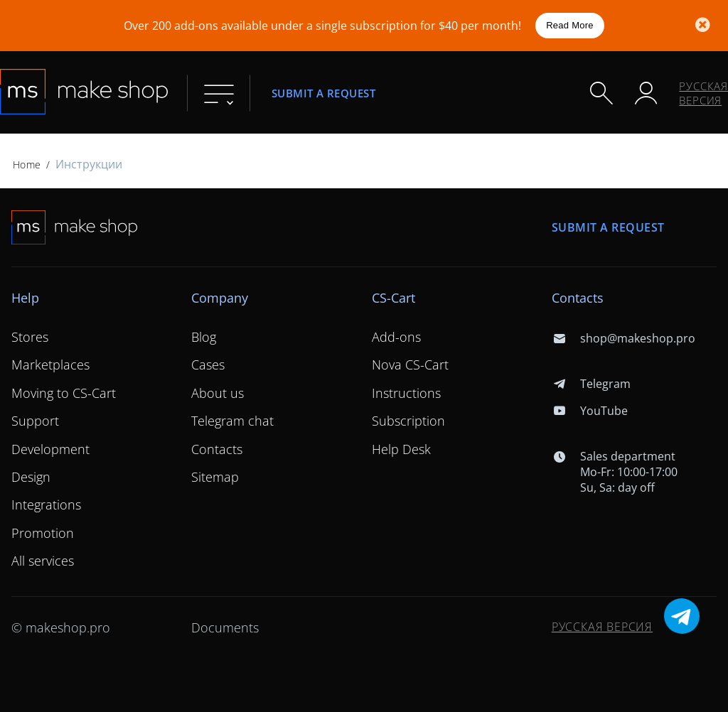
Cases (208, 365)
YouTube (590, 411)
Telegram (591, 384)
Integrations (46, 505)
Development (50, 449)
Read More (570, 25)
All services (43, 561)
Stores (30, 337)
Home (27, 164)
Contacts (217, 449)
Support (35, 421)
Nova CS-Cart (410, 365)
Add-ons (396, 337)
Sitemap (215, 477)
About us (218, 393)
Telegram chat (232, 421)
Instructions (406, 393)
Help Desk (401, 449)
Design (31, 477)
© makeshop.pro (61, 627)
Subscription (408, 421)
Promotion (43, 533)
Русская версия (703, 93)
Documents (225, 627)
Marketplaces (50, 365)
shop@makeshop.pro (623, 338)
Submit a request (323, 93)
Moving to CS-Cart (64, 393)
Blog (204, 337)
